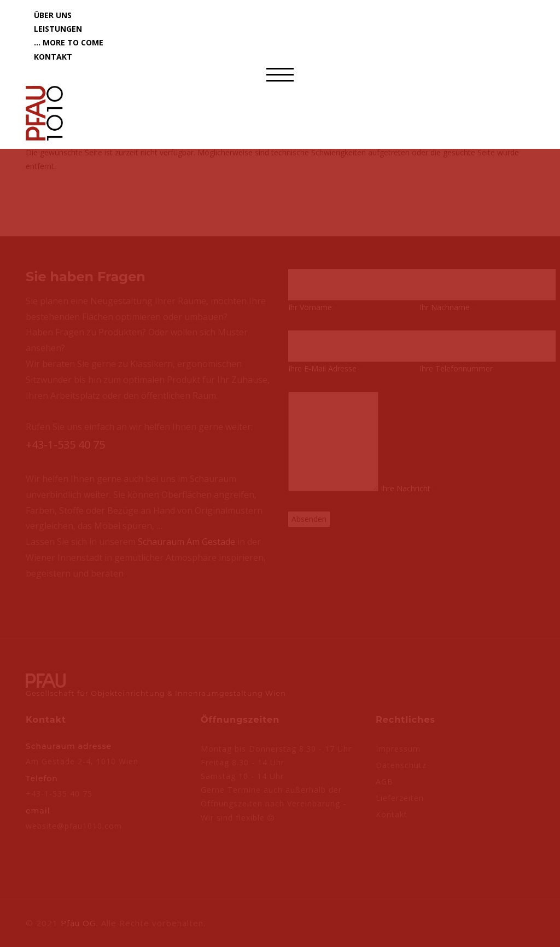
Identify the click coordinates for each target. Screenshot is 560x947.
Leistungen (58, 29)
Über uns (53, 15)
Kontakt (53, 57)
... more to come (69, 42)
